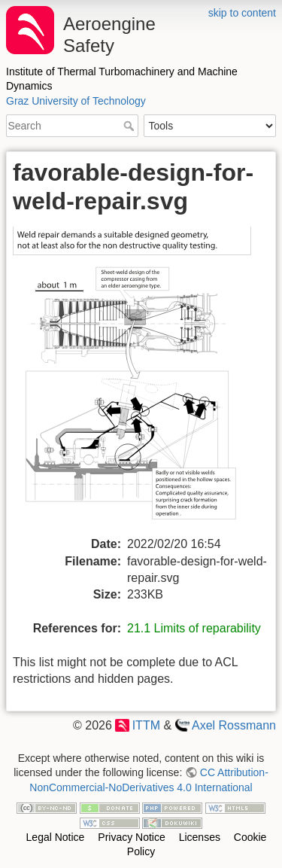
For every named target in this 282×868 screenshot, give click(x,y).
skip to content (242, 13)
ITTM (146, 725)
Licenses (200, 837)
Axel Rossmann (234, 725)
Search (130, 126)
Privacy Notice (131, 837)
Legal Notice (56, 837)
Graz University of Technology (76, 101)
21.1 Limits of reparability (194, 628)
